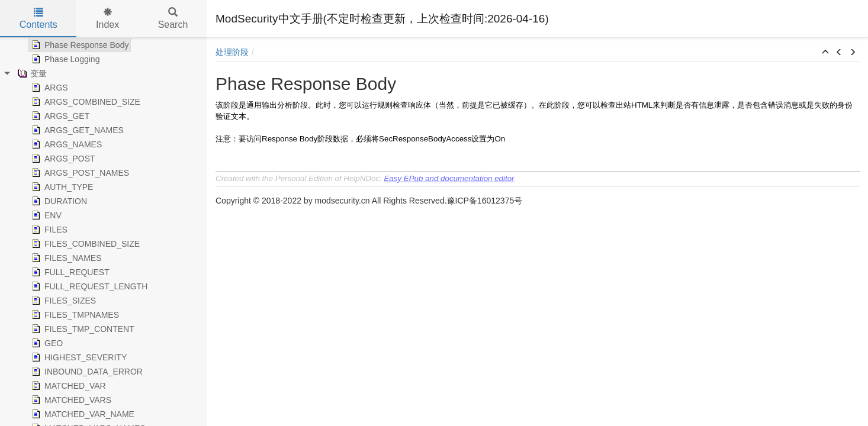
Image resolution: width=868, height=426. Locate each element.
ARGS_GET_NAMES (76, 130)
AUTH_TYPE (61, 187)
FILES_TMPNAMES (74, 315)
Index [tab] (107, 19)
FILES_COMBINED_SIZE (84, 244)
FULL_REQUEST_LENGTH (88, 286)
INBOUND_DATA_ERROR (86, 372)
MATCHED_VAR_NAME (82, 414)
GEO (46, 343)
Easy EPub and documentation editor (449, 178)
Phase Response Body (79, 45)
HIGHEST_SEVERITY (78, 357)
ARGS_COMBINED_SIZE (85, 102)
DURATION (58, 201)
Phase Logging (64, 59)
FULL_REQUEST (69, 272)
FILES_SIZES (62, 301)
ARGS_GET (59, 116)
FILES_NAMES (65, 258)
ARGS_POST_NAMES (79, 173)
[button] (825, 53)
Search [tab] (173, 19)
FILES (48, 230)
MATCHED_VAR (67, 386)
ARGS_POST (62, 159)
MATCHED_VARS (70, 400)
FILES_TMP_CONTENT (82, 329)
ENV (45, 215)
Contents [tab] (38, 19)
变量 (31, 73)
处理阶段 (232, 52)
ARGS (49, 88)
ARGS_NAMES (65, 144)
